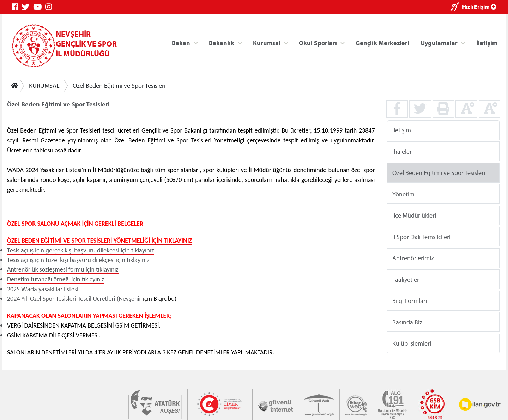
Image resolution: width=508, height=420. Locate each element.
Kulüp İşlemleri (412, 343)
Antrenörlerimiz (413, 258)
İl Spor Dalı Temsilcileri (421, 236)
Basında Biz (407, 322)
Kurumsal (267, 42)
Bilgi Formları (410, 301)
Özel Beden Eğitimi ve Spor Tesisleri (119, 86)
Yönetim (403, 194)
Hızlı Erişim (479, 7)
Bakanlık (222, 42)
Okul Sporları (318, 42)
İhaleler (402, 151)
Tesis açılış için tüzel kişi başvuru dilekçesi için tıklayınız (78, 260)
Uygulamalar (439, 42)
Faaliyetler (406, 279)
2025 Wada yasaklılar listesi (43, 289)
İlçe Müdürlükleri (414, 215)
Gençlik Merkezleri (382, 42)
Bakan (181, 42)
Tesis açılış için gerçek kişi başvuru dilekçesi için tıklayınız (81, 250)
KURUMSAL (44, 86)
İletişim (487, 42)
